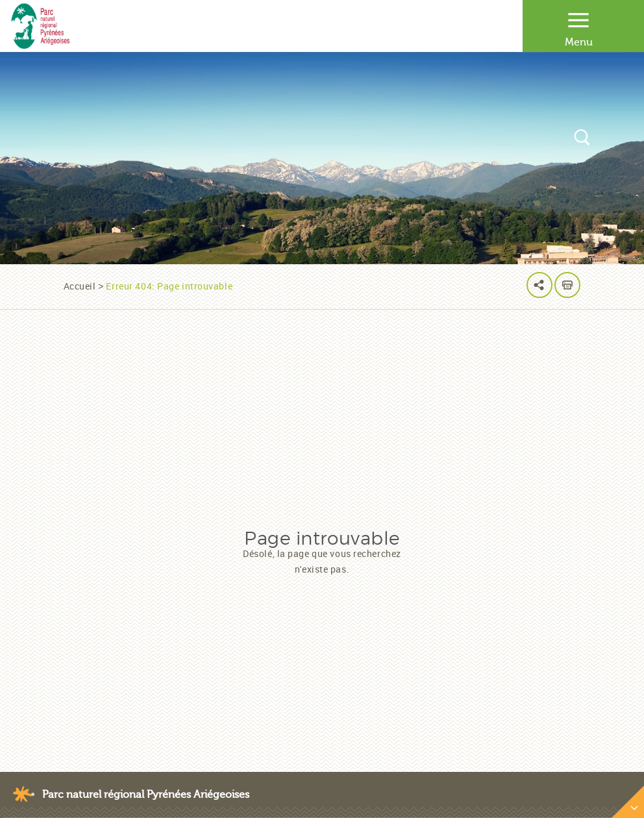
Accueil (80, 286)
